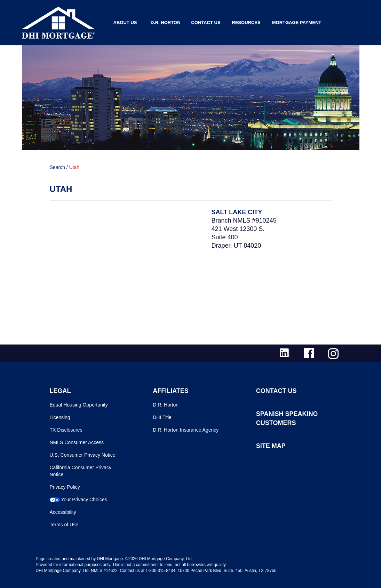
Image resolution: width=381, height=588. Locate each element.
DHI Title (162, 417)
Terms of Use (64, 525)
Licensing (60, 417)
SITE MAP (271, 446)
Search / (59, 167)
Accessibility (63, 512)
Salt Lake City (237, 212)
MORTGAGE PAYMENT (297, 22)
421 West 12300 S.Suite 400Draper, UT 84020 (238, 237)
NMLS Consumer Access (77, 442)
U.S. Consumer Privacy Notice (83, 455)
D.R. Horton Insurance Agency (186, 430)
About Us (125, 22)
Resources (246, 22)
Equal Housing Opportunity (79, 405)
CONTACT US (276, 391)
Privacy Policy (65, 487)
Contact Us (206, 22)
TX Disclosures (66, 430)
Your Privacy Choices (84, 500)
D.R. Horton (166, 22)
